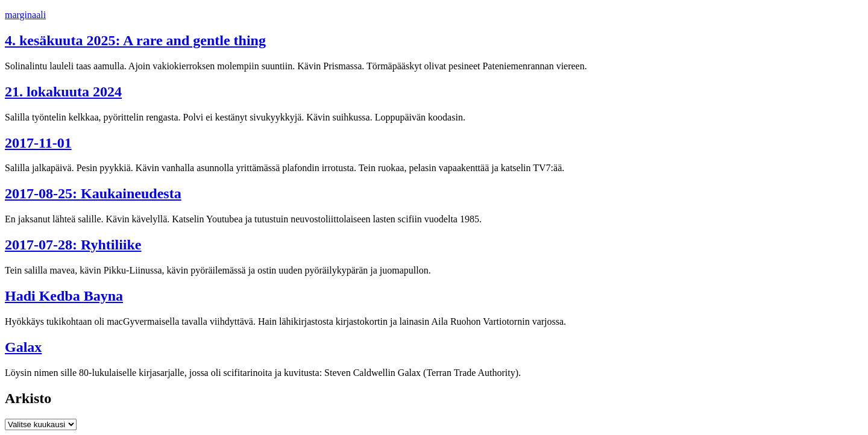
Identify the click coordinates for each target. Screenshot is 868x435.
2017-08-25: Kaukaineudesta (93, 193)
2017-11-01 (38, 143)
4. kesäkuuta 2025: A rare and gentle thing (135, 40)
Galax (23, 347)
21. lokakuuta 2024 (63, 92)
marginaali (25, 15)
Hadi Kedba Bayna (64, 296)
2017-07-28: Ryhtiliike (73, 245)
